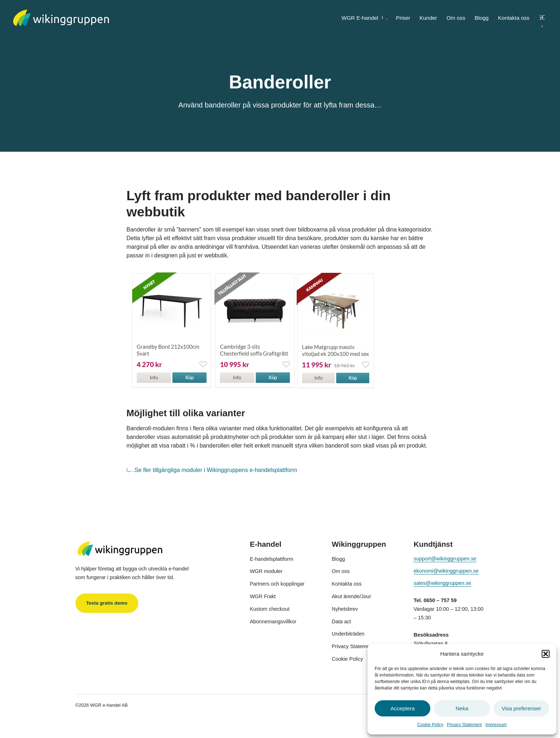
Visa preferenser (521, 708)
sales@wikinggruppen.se (443, 583)
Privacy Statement (464, 725)
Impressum (496, 725)
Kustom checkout (270, 609)
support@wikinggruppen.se (445, 559)
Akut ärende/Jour (352, 596)
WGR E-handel (364, 18)
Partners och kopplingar (277, 584)
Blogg (482, 18)
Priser (403, 18)
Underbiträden (348, 634)
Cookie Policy (430, 725)
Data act (342, 622)
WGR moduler (266, 571)
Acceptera (403, 708)
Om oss (456, 18)
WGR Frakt (263, 596)
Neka (462, 708)
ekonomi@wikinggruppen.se (446, 571)
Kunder (428, 18)
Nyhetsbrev (345, 609)
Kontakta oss (514, 18)
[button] (546, 654)
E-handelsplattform (272, 559)
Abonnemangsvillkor (273, 622)
